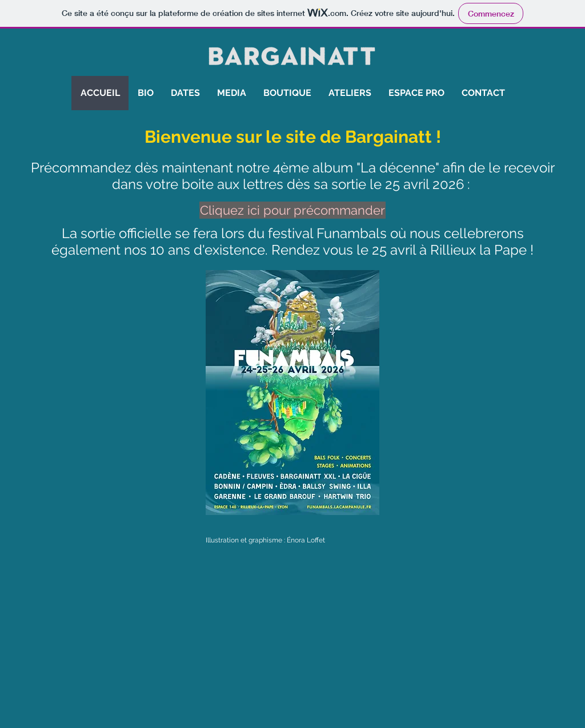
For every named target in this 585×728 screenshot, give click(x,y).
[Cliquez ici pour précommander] (292, 210)
